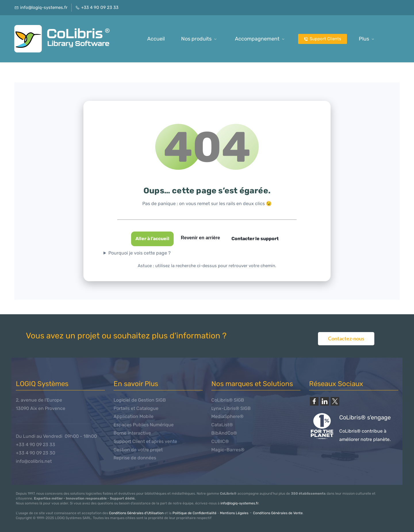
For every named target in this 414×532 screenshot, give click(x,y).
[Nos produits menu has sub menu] (200, 39)
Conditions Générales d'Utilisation (136, 513)
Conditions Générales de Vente (278, 513)
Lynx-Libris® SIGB (231, 408)
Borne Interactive (132, 433)
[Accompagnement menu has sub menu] (261, 39)
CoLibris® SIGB (228, 400)
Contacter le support (255, 239)
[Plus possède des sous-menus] (367, 39)
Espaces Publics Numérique (144, 425)
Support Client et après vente (145, 441)
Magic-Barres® (228, 450)
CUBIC (218, 441)
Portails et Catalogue (136, 408)
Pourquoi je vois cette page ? (140, 253)
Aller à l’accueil (152, 239)
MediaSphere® (227, 416)
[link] (314, 401)
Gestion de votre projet (138, 450)
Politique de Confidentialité (194, 513)
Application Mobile (134, 416)
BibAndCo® (224, 433)
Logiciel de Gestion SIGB (140, 400)
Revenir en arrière (200, 238)
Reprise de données (135, 458)
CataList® (222, 425)
